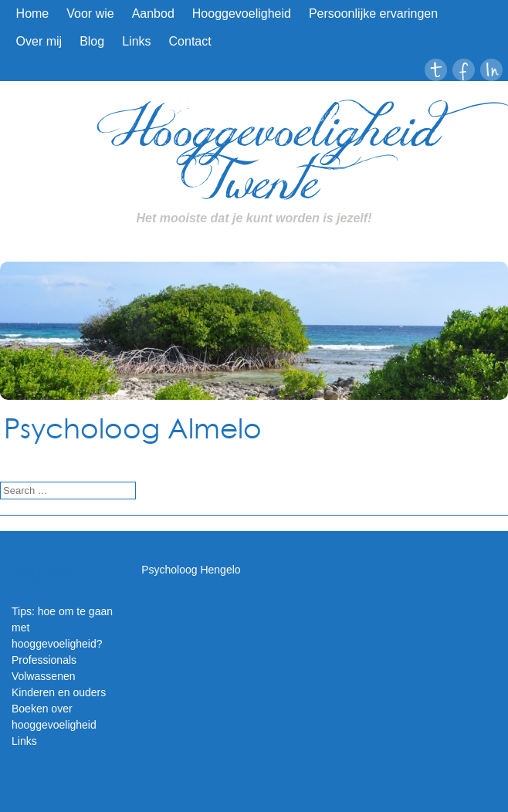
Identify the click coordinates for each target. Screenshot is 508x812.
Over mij (39, 41)
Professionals (44, 660)
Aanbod (153, 14)
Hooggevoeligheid (242, 14)
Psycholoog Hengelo (191, 570)
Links (136, 41)
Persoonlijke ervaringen (373, 14)
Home (33, 14)
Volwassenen (44, 676)
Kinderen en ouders (59, 692)
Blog (92, 41)
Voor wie (90, 14)
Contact (190, 41)
